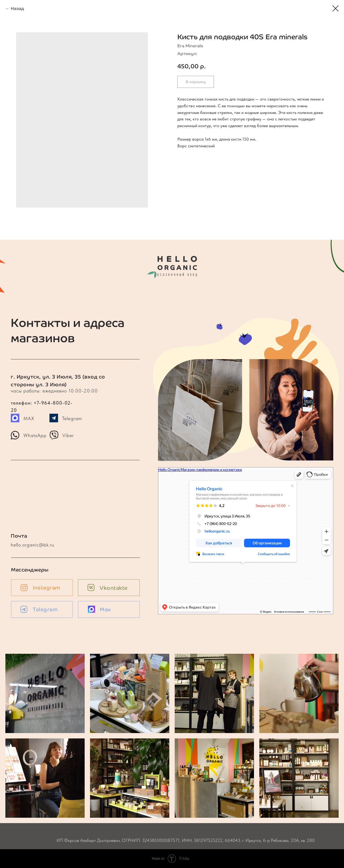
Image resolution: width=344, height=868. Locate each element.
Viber (68, 435)
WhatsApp (35, 435)
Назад (17, 8)
